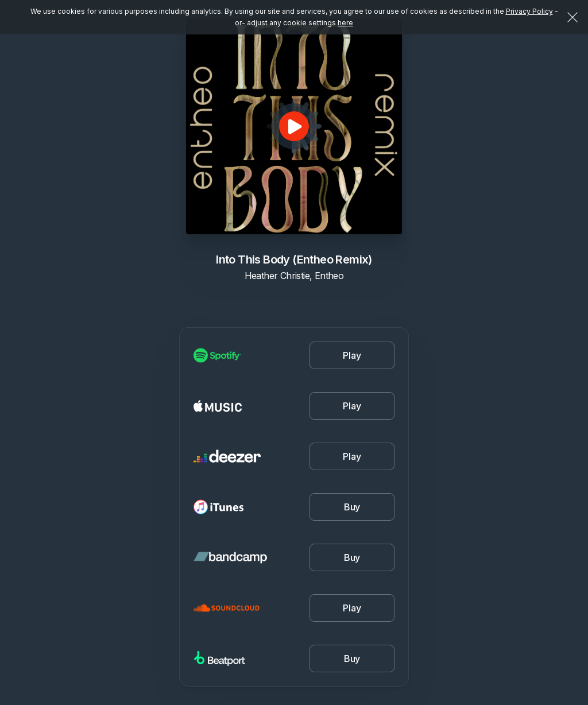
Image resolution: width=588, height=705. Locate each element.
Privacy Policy (529, 11)
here (345, 23)
